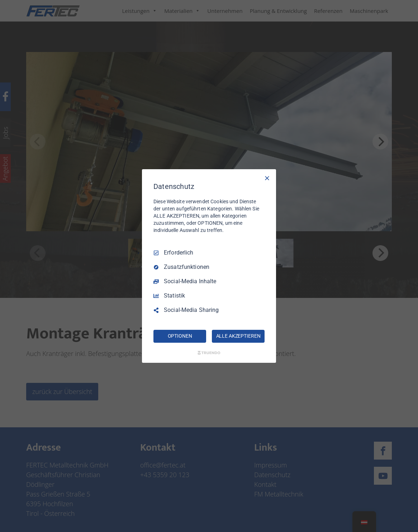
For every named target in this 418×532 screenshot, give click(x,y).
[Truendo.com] (209, 353)
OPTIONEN (180, 336)
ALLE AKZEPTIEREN (238, 336)
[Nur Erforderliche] (267, 178)
